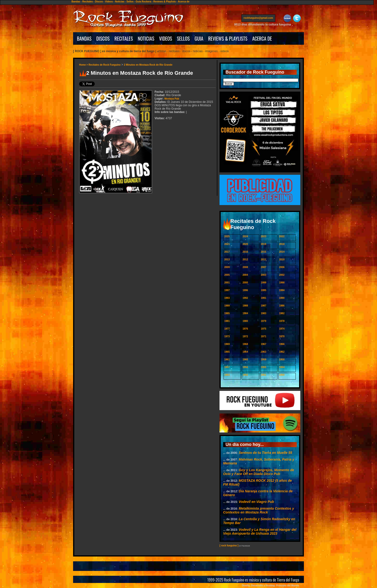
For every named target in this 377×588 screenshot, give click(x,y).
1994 (282, 290)
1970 (282, 336)
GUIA (199, 38)
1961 (227, 360)
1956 (245, 367)
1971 (264, 336)
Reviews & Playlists (165, 2)
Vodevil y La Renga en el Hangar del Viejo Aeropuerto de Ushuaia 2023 (260, 532)
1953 (227, 375)
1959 (264, 360)
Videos (109, 2)
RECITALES (124, 38)
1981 (227, 321)
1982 (282, 313)
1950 (282, 375)
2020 (245, 244)
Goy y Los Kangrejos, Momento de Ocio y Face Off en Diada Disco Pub (259, 472)
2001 (227, 283)
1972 (245, 336)
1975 (264, 329)
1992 (245, 298)
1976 (245, 329)
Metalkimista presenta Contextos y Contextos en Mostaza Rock (259, 510)
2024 (245, 236)
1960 (245, 360)
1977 (227, 329)
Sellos (130, 2)
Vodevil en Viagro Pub (256, 502)
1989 (227, 306)
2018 (282, 244)
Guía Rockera (143, 2)
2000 (245, 283)
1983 (264, 313)
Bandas (76, 2)
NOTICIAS (146, 38)
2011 (264, 260)
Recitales (88, 2)
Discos (99, 2)
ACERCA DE (262, 38)
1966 (282, 344)
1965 (227, 352)
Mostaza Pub (172, 99)
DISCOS (103, 38)
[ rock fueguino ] (229, 546)
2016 (245, 252)
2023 (264, 236)
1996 (245, 290)
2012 (245, 260)
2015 (264, 252)
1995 (264, 290)
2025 (227, 236)
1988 (245, 306)
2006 (282, 267)
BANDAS (84, 38)
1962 (282, 352)
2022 (282, 236)
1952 (245, 375)
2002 (282, 275)
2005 (227, 275)
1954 (282, 367)
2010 (282, 260)
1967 (264, 344)
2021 (227, 244)
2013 (227, 260)
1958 (282, 360)
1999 (264, 283)
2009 (227, 267)
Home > (84, 65)
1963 (264, 352)
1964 (245, 352)
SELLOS (183, 38)
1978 (282, 321)
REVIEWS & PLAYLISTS (228, 38)
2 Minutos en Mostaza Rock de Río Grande (148, 65)
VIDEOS (166, 38)
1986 (282, 306)
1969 (227, 344)
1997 (227, 290)
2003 (264, 275)
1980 (245, 321)
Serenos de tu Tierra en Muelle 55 (265, 453)
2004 (245, 275)
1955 (264, 367)
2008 (245, 267)
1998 (282, 283)
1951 (264, 375)
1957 (227, 367)
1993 (227, 298)
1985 (227, 313)
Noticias (120, 2)
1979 (264, 321)
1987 (264, 306)
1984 (245, 313)
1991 (264, 298)
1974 (282, 329)
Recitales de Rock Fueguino (104, 65)
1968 (245, 344)
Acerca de (184, 2)
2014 (282, 252)
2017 (227, 252)
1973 (227, 336)
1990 (282, 298)
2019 (264, 244)
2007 (264, 267)
